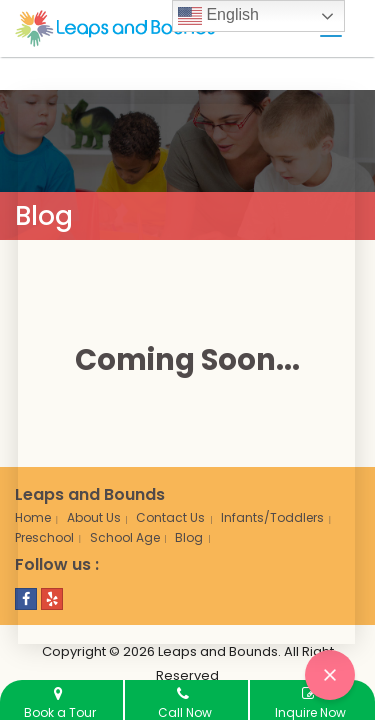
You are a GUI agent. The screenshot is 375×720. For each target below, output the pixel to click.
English (218, 16)
